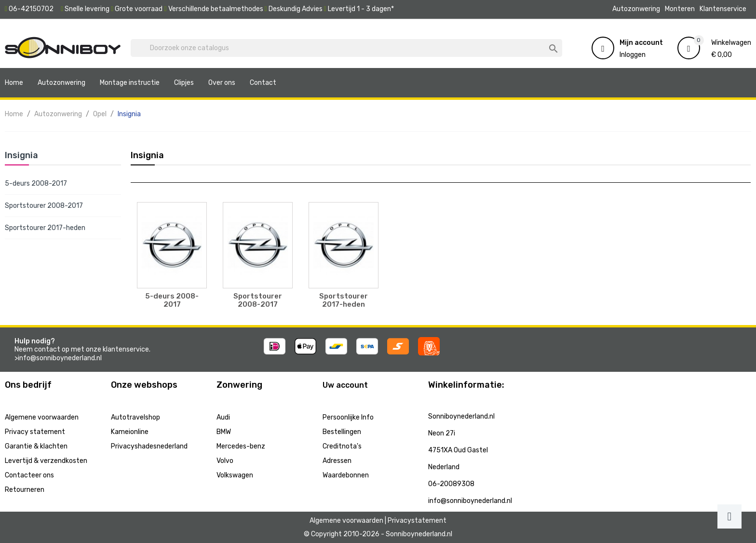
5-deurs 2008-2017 (36, 183)
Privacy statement (35, 432)
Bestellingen (342, 432)
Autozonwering (636, 9)
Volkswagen (235, 475)
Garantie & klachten (36, 446)
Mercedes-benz (241, 446)
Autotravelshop (135, 417)
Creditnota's (342, 446)
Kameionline (130, 432)
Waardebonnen (346, 475)
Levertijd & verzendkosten (46, 461)
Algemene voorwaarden (42, 417)
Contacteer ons (29, 475)
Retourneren (25, 490)
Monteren (680, 9)
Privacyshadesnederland (149, 446)
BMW (224, 432)
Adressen (337, 461)
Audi (223, 417)
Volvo (225, 461)
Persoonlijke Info (348, 417)
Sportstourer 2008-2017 (44, 206)
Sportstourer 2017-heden (45, 228)
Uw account (345, 385)
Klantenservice (723, 9)
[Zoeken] (346, 48)
